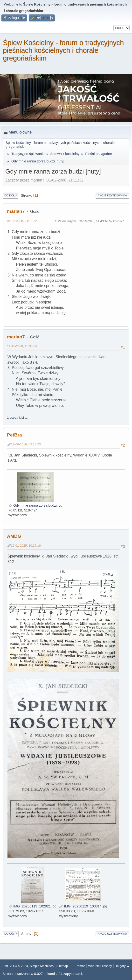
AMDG (14, 536)
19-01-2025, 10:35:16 (26, 546)
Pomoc (80, 966)
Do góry (11, 934)
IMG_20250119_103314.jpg (83, 906)
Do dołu (10, 195)
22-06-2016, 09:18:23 (26, 444)
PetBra (14, 435)
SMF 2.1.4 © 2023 (15, 966)
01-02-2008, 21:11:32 (22, 221)
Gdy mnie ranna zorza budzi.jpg (35, 505)
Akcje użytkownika (112, 195)
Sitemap (62, 966)
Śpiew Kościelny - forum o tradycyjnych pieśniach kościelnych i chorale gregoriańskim (63, 50)
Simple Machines (42, 966)
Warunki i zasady (100, 966)
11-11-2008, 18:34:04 (22, 346)
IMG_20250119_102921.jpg (32, 906)
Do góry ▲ (122, 966)
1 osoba (13, 418)
